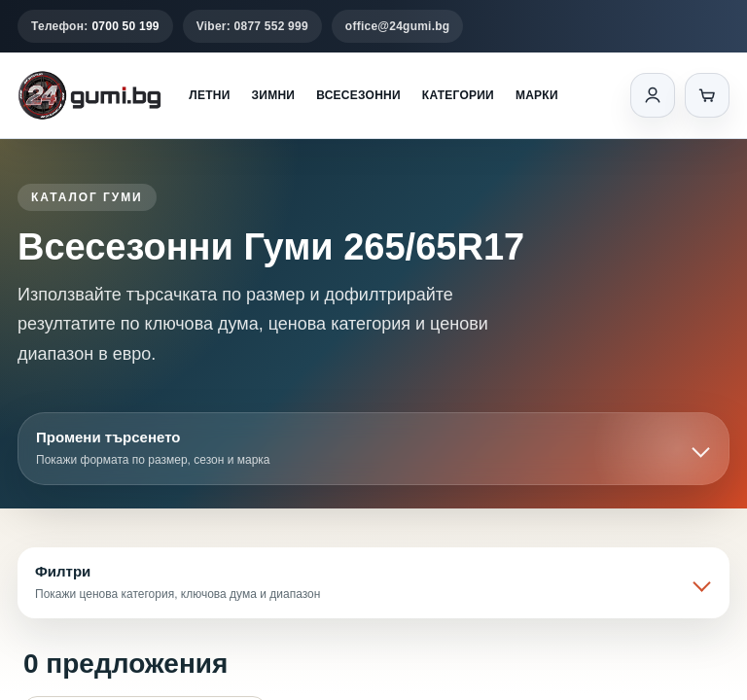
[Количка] (707, 95)
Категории (458, 95)
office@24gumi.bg (398, 26)
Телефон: (95, 26)
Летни (209, 95)
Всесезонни (358, 95)
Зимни (274, 95)
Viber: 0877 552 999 (252, 26)
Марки (537, 95)
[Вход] (653, 95)
